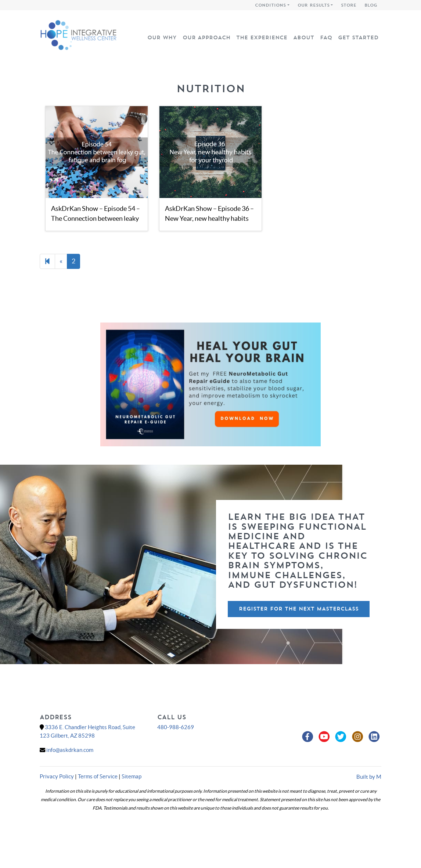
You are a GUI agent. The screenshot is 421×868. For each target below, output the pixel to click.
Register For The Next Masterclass (299, 609)
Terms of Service (98, 776)
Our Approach (206, 37)
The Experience (262, 37)
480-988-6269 (176, 727)
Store (349, 5)
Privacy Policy (57, 776)
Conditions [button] (270, 5)
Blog (371, 5)
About (304, 37)
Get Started (358, 37)
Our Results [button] (314, 5)
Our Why (162, 37)
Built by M (369, 777)
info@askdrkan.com (70, 750)
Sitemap (132, 776)
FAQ (326, 37)
